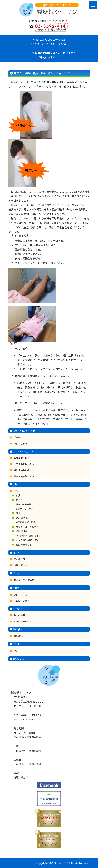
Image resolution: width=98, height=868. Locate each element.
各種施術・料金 (22, 458)
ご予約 (17, 437)
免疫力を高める (24, 545)
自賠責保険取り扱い (24, 464)
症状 (16, 491)
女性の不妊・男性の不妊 (28, 527)
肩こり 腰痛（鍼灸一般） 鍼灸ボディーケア (24, 504)
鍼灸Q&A (18, 636)
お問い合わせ (21, 443)
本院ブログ (20, 580)
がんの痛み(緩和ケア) (27, 540)
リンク (17, 651)
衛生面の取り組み (23, 621)
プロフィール (21, 595)
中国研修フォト (22, 601)
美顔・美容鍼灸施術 (24, 476)
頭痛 (18, 495)
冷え (18, 513)
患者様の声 (19, 559)
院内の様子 (19, 615)
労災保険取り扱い (23, 470)
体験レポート (21, 565)
